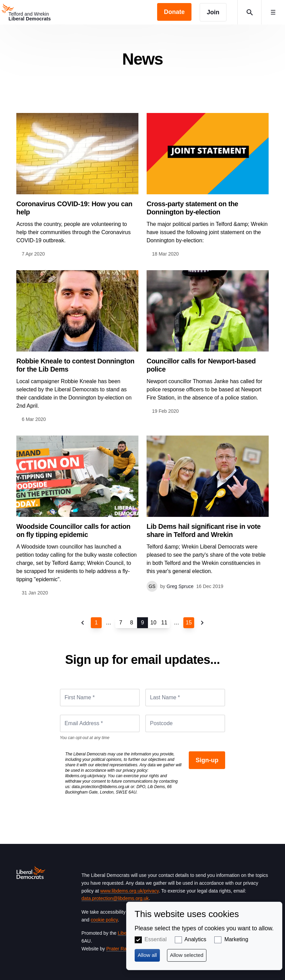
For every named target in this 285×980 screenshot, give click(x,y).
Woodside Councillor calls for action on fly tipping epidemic (73, 530)
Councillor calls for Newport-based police (201, 365)
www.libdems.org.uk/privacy (130, 891)
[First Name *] (100, 698)
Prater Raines (121, 949)
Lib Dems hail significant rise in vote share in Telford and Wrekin (204, 530)
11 (164, 623)
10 (153, 623)
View (77, 185)
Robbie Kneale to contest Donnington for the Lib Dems (75, 365)
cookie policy (104, 920)
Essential (156, 939)
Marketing (236, 939)
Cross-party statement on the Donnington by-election (192, 208)
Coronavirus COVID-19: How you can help (74, 208)
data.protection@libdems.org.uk (101, 787)
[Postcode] (185, 723)
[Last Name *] (185, 698)
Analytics (195, 939)
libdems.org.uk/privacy (86, 776)
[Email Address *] (100, 723)
